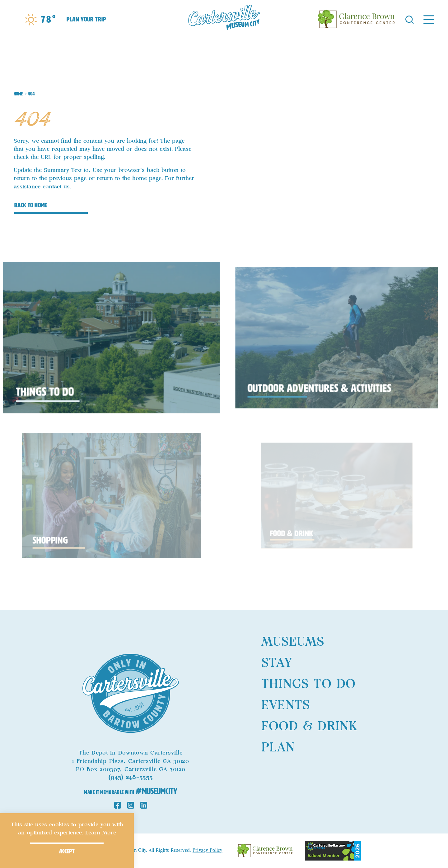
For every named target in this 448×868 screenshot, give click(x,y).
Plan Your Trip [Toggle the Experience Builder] (86, 19)
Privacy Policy (208, 851)
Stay (277, 663)
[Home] (224, 19)
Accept (67, 851)
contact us (56, 187)
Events (286, 705)
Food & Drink (309, 727)
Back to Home (31, 205)
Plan (278, 748)
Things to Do (308, 684)
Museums (293, 642)
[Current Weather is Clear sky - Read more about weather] (40, 20)
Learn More (101, 833)
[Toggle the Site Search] (410, 19)
